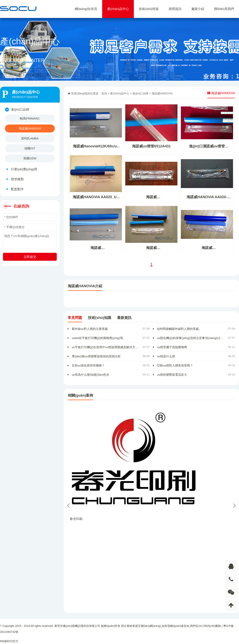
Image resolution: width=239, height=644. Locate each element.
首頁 (104, 93)
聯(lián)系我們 (224, 9)
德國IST (30, 148)
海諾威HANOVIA (30, 128)
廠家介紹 (198, 9)
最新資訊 (124, 318)
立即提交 (30, 257)
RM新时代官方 (9, 641)
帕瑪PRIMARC (30, 118)
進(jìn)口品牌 (140, 93)
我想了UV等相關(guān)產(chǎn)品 (30, 241)
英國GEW (30, 158)
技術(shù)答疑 (149, 9)
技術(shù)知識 (100, 318)
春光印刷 (76, 519)
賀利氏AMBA (30, 138)
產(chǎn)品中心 (118, 9)
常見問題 (75, 318)
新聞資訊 (175, 9)
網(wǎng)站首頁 (86, 9)
